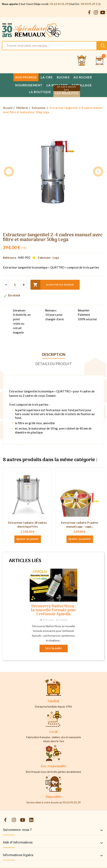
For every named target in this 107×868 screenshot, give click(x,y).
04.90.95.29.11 (90, 4)
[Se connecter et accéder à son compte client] (82, 61)
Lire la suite (54, 648)
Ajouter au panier (52, 285)
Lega (56, 257)
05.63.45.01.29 (59, 4)
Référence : (10, 258)
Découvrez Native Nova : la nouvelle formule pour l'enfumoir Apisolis (54, 610)
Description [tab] (54, 354)
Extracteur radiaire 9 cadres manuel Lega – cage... (80, 524)
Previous (9, 172)
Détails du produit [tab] (54, 364)
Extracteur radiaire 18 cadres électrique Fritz (28, 524)
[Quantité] (15, 285)
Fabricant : (45, 258)
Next (98, 172)
